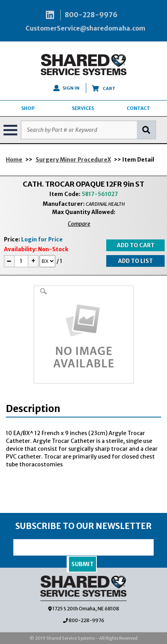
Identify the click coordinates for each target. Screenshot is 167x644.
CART (103, 88)
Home (14, 160)
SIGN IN (66, 88)
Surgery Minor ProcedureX (73, 160)
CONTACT (138, 108)
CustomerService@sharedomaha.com (85, 28)
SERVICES (83, 108)
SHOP (28, 108)
